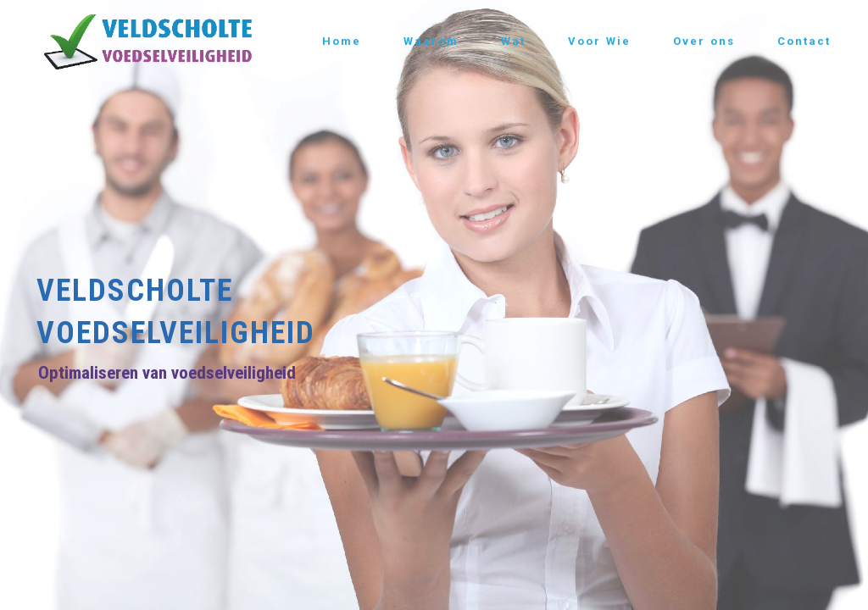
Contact (804, 41)
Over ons (704, 41)
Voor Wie (599, 41)
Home (342, 41)
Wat (513, 41)
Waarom (431, 41)
